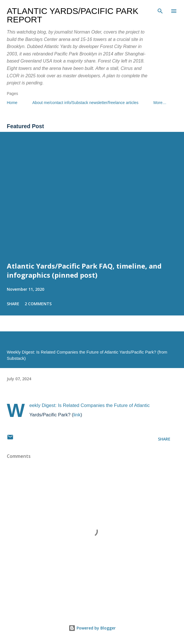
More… (160, 103)
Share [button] (13, 304)
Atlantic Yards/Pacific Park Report (73, 15)
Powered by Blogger (92, 628)
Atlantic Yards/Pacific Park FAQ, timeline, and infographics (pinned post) (84, 270)
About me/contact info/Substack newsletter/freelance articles (85, 103)
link (77, 415)
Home (12, 103)
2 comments (38, 304)
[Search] (160, 10)
